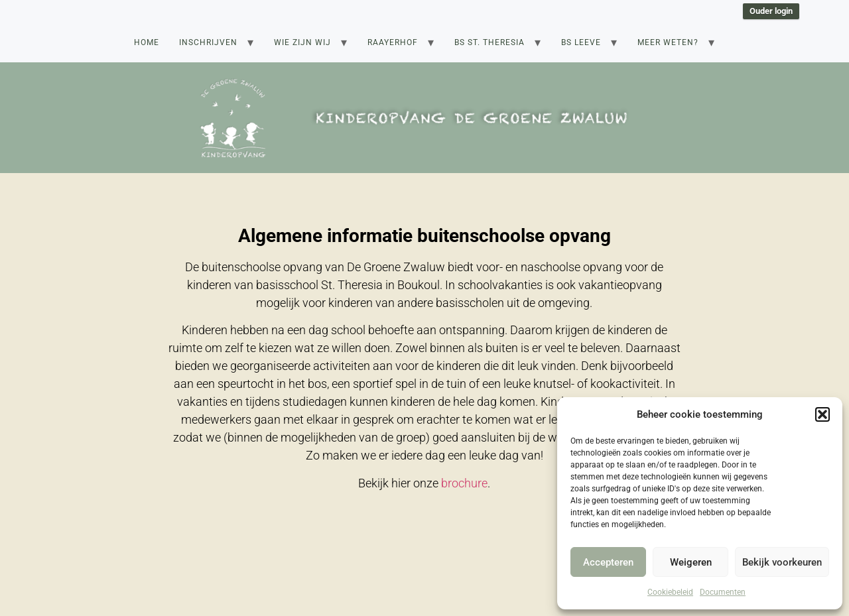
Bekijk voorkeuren (782, 562)
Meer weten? (668, 42)
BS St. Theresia (490, 42)
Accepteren (608, 562)
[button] (822, 414)
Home (147, 42)
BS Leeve (581, 42)
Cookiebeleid (670, 592)
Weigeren (691, 562)
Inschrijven (208, 42)
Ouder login (771, 11)
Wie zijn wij (302, 42)
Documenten (723, 592)
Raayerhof (393, 42)
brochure (464, 483)
